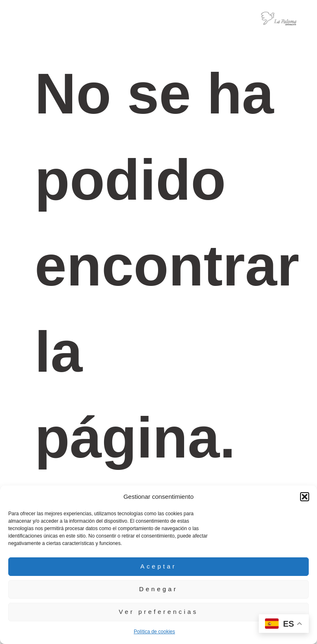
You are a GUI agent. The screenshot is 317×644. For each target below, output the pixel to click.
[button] (305, 497)
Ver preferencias (158, 612)
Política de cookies (154, 632)
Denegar (158, 589)
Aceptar (158, 566)
